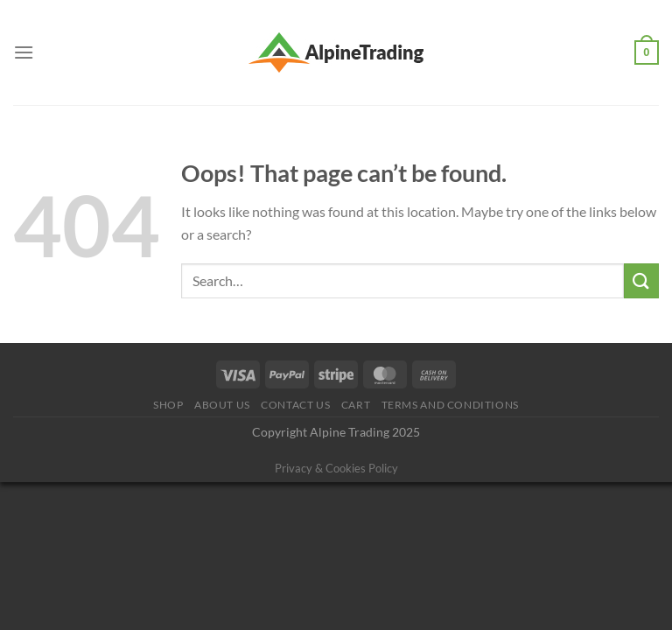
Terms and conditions (450, 405)
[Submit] (641, 280)
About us (222, 405)
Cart (356, 405)
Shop (168, 405)
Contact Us (295, 405)
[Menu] (24, 52)
